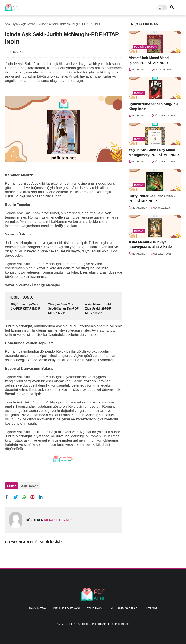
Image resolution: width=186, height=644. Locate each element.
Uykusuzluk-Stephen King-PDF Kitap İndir (154, 107)
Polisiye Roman (146, 47)
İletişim (151, 608)
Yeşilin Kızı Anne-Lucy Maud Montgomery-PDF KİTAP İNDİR (154, 152)
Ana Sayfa (11, 24)
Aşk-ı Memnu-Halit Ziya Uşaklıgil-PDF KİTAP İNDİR (98, 308)
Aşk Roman (28, 24)
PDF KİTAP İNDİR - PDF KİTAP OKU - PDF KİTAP (98, 624)
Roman (139, 93)
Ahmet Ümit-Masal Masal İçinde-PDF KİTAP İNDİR (149, 60)
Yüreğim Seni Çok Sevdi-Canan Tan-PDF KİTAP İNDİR (63, 308)
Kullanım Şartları (124, 608)
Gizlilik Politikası (66, 608)
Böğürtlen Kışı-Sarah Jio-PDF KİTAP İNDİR (26, 306)
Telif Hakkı (95, 608)
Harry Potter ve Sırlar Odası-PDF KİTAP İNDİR (152, 199)
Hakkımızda (37, 608)
